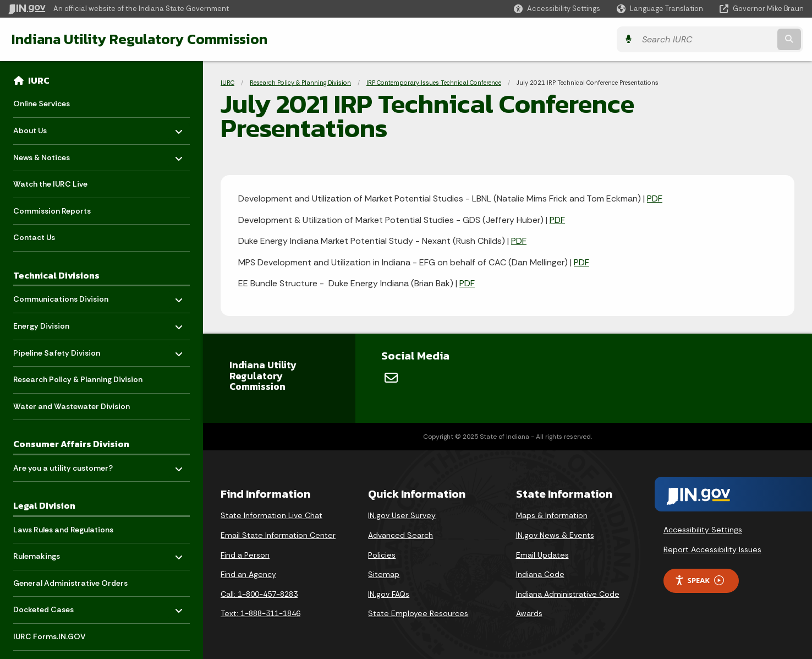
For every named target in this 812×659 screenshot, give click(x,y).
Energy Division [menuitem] (45, 323)
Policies (382, 555)
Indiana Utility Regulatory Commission (139, 39)
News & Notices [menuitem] (45, 154)
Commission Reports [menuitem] (52, 211)
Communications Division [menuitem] (61, 296)
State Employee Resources (418, 613)
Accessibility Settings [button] (703, 530)
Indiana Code (540, 574)
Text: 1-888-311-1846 (260, 613)
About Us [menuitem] (45, 128)
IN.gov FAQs (389, 594)
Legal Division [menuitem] (44, 505)
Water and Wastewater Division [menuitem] (72, 406)
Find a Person (245, 555)
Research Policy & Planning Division (300, 83)
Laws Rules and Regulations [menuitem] (63, 530)
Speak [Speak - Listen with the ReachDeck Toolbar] (699, 581)
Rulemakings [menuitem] (45, 554)
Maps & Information (552, 515)
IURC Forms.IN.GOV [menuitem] (50, 636)
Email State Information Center (278, 535)
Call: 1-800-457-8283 (259, 594)
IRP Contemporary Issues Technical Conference (434, 83)
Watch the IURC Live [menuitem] (50, 184)
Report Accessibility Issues (712, 549)
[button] (557, 9)
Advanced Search (400, 535)
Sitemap (384, 574)
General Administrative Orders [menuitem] (70, 583)
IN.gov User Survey (402, 515)
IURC (39, 80)
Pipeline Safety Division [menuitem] (57, 350)
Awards (529, 613)
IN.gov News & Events (555, 535)
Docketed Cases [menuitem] (45, 607)
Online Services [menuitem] (42, 104)
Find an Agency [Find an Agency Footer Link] (248, 574)
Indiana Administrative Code (568, 594)
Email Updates (542, 555)
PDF (655, 198)
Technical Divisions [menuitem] (56, 275)
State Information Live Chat (271, 515)
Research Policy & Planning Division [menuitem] (78, 379)
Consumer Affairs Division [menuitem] (71, 444)
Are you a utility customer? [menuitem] (63, 465)
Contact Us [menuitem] (34, 237)
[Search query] (706, 39)
